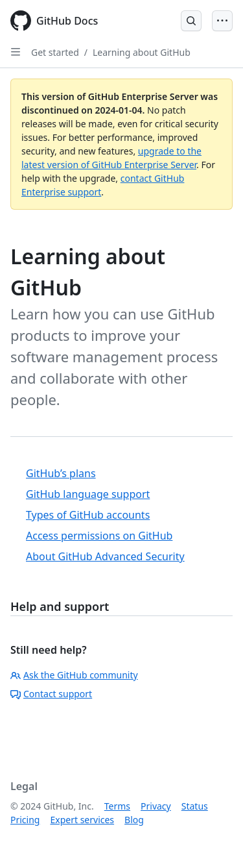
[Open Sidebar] (16, 52)
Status (195, 806)
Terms (117, 806)
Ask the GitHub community (74, 675)
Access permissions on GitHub (99, 536)
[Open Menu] (222, 21)
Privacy (156, 806)
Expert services (82, 820)
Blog (134, 820)
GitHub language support (88, 494)
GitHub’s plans (61, 473)
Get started (55, 52)
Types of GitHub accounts (88, 515)
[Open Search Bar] (191, 21)
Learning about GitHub (142, 52)
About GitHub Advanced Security (105, 556)
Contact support (51, 694)
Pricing (25, 820)
